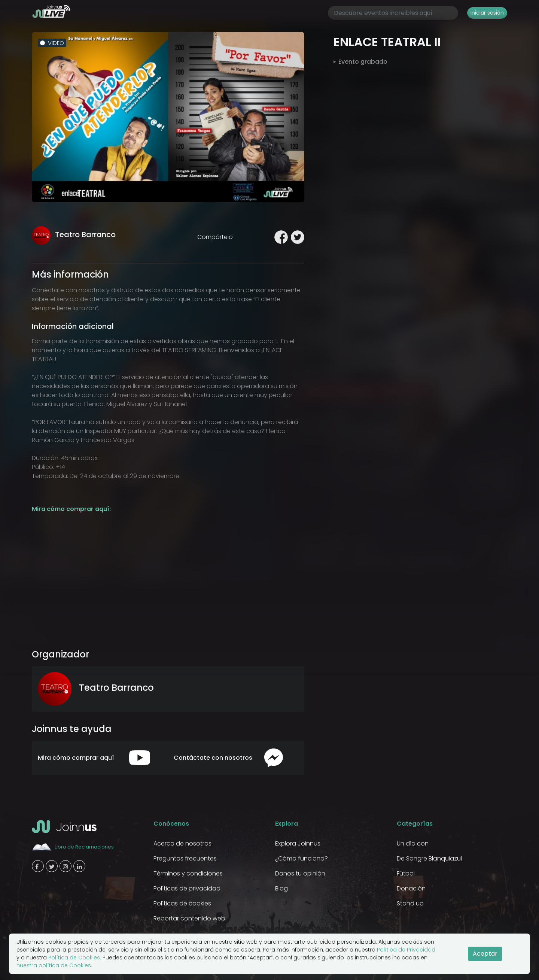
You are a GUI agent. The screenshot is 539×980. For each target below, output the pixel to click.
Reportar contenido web (189, 918)
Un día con (413, 843)
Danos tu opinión (300, 873)
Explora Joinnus (298, 843)
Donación (411, 888)
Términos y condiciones (188, 873)
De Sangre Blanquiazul (429, 858)
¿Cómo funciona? (302, 858)
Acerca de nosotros (182, 843)
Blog (281, 888)
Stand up (410, 903)
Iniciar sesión (487, 13)
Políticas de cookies (182, 903)
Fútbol (406, 873)
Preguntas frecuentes (185, 858)
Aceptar (485, 954)
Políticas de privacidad (187, 888)
